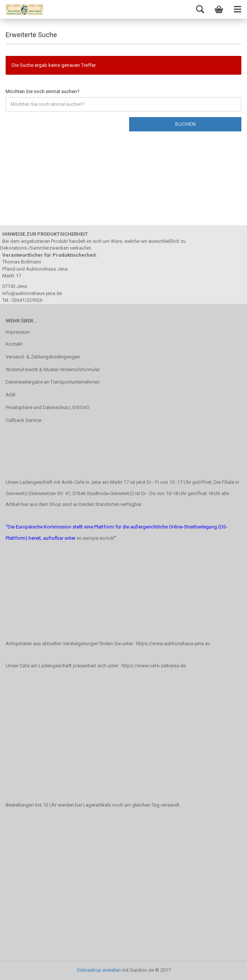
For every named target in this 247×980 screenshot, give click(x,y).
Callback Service (23, 420)
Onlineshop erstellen (99, 970)
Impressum (18, 332)
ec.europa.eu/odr (95, 538)
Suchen (185, 124)
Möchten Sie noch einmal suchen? (43, 91)
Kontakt (14, 344)
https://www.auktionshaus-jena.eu (173, 644)
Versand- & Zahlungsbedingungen (43, 357)
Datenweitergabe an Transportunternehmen (53, 382)
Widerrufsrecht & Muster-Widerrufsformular (53, 370)
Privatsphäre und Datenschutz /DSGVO (47, 407)
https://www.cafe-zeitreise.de (154, 666)
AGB (11, 395)
